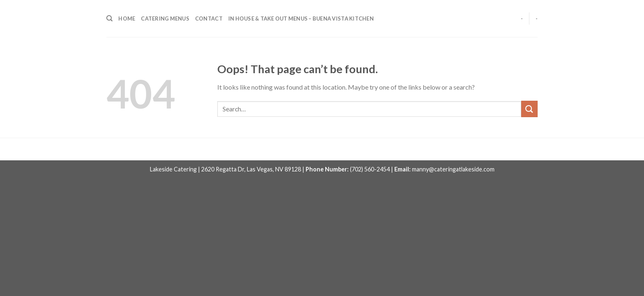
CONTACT (209, 18)
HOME (127, 18)
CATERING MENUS (165, 18)
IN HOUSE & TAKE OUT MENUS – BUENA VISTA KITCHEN (301, 18)
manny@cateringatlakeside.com (453, 169)
